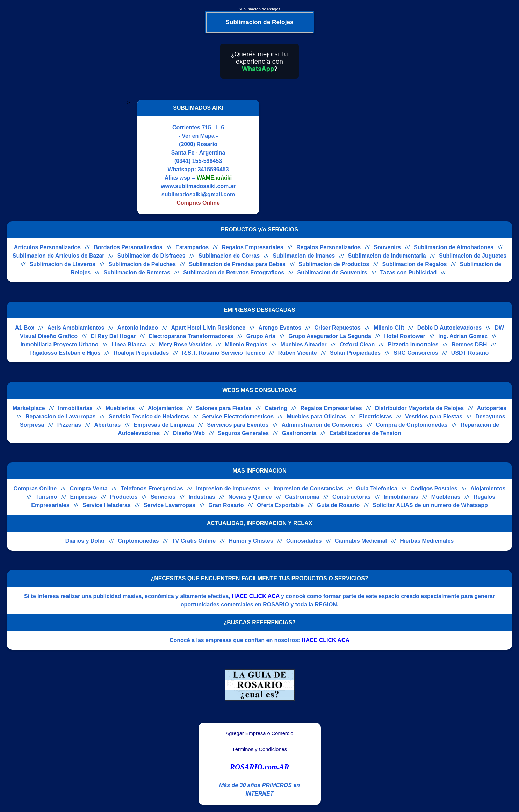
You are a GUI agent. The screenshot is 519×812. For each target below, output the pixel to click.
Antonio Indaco (138, 328)
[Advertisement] (325, 157)
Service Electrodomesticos (238, 416)
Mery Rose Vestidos (185, 344)
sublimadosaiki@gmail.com (198, 195)
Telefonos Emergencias (152, 488)
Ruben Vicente (298, 353)
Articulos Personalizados (47, 247)
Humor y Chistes (251, 541)
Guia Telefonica (377, 488)
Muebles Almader (304, 344)
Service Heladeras (107, 505)
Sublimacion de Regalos (415, 264)
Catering (276, 408)
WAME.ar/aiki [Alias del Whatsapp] (214, 178)
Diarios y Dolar (85, 541)
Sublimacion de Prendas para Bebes (237, 264)
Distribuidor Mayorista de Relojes (419, 408)
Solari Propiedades (355, 353)
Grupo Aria (261, 336)
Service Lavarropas (170, 505)
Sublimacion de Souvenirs (332, 272)
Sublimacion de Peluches (142, 264)
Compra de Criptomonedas (412, 425)
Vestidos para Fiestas (434, 416)
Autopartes (492, 408)
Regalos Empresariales (253, 247)
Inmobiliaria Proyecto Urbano (59, 344)
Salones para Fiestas (224, 408)
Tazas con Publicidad (409, 272)
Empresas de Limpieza (164, 425)
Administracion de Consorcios (322, 425)
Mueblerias (120, 408)
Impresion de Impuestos (228, 488)
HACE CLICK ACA (256, 596)
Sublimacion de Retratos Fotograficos (234, 272)
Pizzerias (69, 425)
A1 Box (25, 328)
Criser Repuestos (337, 328)
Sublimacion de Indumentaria (387, 256)
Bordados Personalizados (128, 247)
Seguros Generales (243, 433)
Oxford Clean (357, 344)
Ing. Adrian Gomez (463, 336)
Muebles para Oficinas (316, 416)
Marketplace (29, 408)
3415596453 (213, 169)
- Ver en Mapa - (198, 136)
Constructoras (351, 497)
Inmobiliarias (75, 408)
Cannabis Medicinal (361, 541)
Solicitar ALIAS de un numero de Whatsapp (430, 505)
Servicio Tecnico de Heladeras (149, 416)
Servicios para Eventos (238, 425)
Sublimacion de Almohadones (454, 247)
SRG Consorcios (416, 353)
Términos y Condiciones (259, 749)
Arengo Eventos (280, 328)
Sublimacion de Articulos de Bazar (59, 256)
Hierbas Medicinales (427, 541)
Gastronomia (299, 433)
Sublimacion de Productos (334, 264)
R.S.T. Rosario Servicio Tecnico (224, 353)
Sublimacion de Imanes (304, 256)
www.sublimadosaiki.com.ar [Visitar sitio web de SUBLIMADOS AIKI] (198, 186)
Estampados (192, 247)
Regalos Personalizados (329, 247)
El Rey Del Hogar (113, 336)
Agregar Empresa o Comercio (260, 733)
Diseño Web (189, 433)
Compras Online (35, 488)
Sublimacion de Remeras (137, 272)
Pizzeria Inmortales (413, 344)
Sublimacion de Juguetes (473, 256)
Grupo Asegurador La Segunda (330, 336)
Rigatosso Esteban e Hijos (66, 353)
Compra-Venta (89, 488)
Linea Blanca (129, 344)
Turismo (46, 497)
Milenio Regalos (246, 344)
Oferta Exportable (280, 505)
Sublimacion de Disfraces (152, 256)
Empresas (84, 497)
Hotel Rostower (405, 336)
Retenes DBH (469, 344)
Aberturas (107, 425)
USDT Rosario (470, 353)
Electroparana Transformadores (191, 336)
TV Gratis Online (194, 541)
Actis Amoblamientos (76, 328)
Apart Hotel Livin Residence (208, 328)
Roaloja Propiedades (141, 353)
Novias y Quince (250, 497)
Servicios (163, 497)
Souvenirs (387, 247)
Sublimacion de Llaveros (62, 264)
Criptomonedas (138, 541)
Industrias (202, 497)
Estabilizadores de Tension (365, 433)
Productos (124, 497)
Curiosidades (304, 541)
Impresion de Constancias (308, 488)
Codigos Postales (434, 488)
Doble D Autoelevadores (449, 328)
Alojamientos (165, 408)
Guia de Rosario (338, 505)
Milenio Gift (389, 328)
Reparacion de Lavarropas (61, 416)
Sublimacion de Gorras (229, 256)
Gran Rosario (226, 505)
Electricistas (376, 416)
